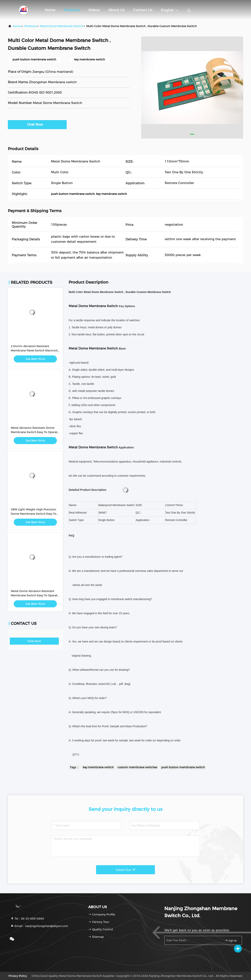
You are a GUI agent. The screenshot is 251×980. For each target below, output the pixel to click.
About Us (116, 10)
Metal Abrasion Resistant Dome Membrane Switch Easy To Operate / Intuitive (35, 432)
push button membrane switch (183, 767)
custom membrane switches (137, 767)
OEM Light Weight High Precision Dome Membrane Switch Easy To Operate (34, 514)
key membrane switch (98, 767)
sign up (231, 940)
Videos (94, 10)
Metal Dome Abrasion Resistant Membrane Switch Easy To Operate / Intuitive (35, 595)
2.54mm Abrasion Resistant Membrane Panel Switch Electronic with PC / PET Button (35, 350)
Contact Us (143, 10)
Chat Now (37, 124)
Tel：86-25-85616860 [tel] (27, 919)
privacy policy (18, 976)
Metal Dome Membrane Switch (62, 26)
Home (50, 10)
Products (72, 10)
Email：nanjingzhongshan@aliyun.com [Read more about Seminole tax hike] (39, 926)
